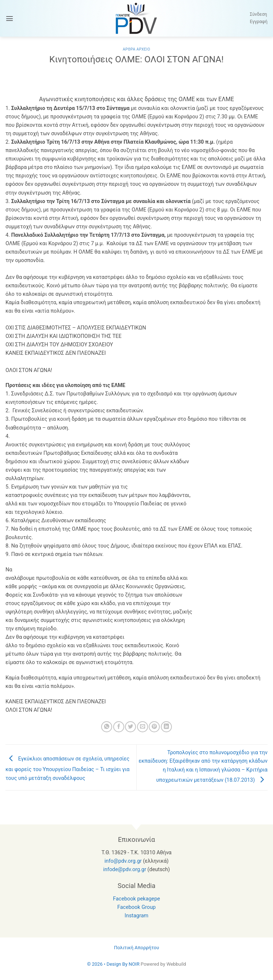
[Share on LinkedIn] (166, 727)
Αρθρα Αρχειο (136, 49)
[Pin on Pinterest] (154, 727)
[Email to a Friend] (143, 727)
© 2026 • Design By (108, 964)
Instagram (136, 916)
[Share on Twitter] (130, 727)
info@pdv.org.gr (123, 861)
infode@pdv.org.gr (124, 870)
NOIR (134, 964)
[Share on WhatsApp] (107, 727)
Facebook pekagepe (136, 899)
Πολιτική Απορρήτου (136, 948)
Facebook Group (136, 907)
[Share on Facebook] (119, 727)
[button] (10, 18)
